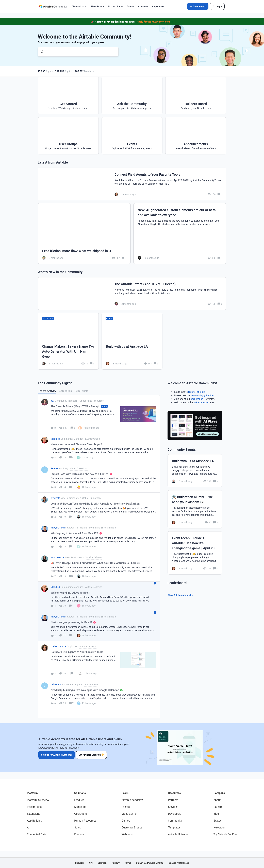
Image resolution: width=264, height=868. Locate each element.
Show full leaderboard (181, 595)
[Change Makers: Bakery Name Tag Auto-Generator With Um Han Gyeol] (68, 341)
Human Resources (85, 821)
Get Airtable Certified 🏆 (91, 755)
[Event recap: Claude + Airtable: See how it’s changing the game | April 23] (195, 553)
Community (175, 821)
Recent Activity (47, 391)
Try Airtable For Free (225, 834)
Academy (143, 6)
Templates (174, 827)
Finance (79, 834)
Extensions (34, 814)
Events (130, 6)
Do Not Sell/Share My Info (150, 863)
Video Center (129, 814)
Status (218, 821)
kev (52, 401)
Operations (81, 814)
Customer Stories (132, 827)
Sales (78, 827)
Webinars (127, 834)
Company (219, 793)
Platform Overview (38, 800)
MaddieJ (55, 439)
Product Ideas (116, 6)
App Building (35, 821)
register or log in (197, 392)
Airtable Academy (132, 800)
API (91, 863)
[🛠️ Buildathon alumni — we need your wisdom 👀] (195, 509)
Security (79, 863)
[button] (198, 6)
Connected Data (37, 834)
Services (173, 807)
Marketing (80, 807)
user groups (197, 399)
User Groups (98, 6)
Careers (218, 807)
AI (28, 827)
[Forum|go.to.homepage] (53, 6)
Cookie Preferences (179, 863)
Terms (128, 863)
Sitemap (102, 863)
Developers (175, 814)
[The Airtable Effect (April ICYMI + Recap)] (132, 294)
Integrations (34, 807)
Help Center (158, 6)
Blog (216, 814)
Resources (174, 793)
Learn (125, 793)
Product (79, 800)
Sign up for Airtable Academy (56, 755)
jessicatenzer (58, 557)
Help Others (81, 391)
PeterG (54, 468)
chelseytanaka (58, 646)
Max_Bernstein (59, 528)
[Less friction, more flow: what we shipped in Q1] (84, 234)
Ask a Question (201, 402)
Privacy (116, 863)
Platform (32, 793)
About (217, 800)
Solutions (80, 793)
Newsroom (220, 827)
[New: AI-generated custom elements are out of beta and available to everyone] (180, 234)
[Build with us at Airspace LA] (132, 341)
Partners (173, 800)
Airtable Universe (178, 834)
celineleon (56, 684)
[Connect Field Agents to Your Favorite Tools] (132, 184)
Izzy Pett (55, 498)
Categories (65, 391)
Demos (126, 821)
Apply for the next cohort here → (155, 22)
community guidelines (203, 395)
